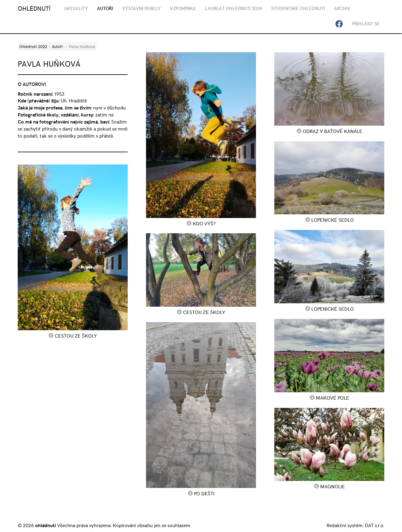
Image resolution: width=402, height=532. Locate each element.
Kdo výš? (204, 223)
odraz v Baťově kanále (333, 131)
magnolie (333, 486)
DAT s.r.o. (375, 525)
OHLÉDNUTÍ (34, 8)
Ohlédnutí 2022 (33, 46)
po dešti (204, 493)
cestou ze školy (76, 335)
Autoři (57, 46)
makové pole (333, 397)
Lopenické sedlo (333, 220)
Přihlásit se (366, 24)
